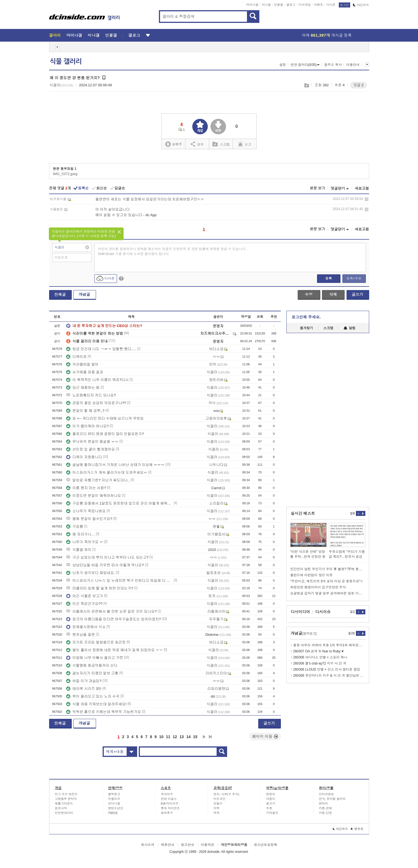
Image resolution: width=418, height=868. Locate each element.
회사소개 (148, 845)
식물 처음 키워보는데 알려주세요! (96, 704)
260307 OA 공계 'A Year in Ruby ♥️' (319, 651)
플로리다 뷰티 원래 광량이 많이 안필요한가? (105, 434)
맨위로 (357, 829)
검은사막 (61, 808)
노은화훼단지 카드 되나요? (91, 395)
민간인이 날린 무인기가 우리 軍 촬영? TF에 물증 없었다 (328, 569)
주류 (269, 808)
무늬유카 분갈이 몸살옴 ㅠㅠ (92, 442)
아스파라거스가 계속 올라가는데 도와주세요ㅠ (107, 472)
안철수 (218, 803)
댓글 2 (359, 85)
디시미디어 (300, 612)
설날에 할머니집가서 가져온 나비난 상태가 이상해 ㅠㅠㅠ (115, 465)
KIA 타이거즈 (170, 803)
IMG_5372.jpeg (65, 174)
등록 (329, 278)
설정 (283, 65)
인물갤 (279, 5)
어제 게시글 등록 (327, 35)
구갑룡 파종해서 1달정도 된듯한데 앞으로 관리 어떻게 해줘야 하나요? (119, 503)
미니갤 (266, 5)
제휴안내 (167, 845)
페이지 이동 (265, 736)
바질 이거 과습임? (84, 681)
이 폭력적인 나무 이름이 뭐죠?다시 (97, 380)
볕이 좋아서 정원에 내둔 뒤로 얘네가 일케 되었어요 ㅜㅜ (115, 650)
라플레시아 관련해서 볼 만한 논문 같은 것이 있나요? (111, 611)
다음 (204, 737)
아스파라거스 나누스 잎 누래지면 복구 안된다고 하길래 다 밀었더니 (119, 581)
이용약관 (207, 845)
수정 (309, 294)
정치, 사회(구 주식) (227, 794)
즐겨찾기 (307, 328)
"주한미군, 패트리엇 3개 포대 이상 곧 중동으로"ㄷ (327, 581)
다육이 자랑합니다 (84, 457)
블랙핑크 (114, 794)
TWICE (113, 813)
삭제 (367, 199)
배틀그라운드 (64, 803)
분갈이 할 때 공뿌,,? (85, 411)
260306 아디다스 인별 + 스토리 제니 (320, 657)
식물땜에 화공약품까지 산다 (92, 665)
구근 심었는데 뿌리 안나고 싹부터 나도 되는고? (107, 557)
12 (175, 737)
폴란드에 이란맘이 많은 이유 (311, 575)
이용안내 (353, 65)
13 (182, 737)
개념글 (84, 294)
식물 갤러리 (66, 61)
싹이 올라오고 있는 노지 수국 (93, 696)
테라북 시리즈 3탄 (84, 689)
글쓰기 (358, 294)
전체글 (60, 294)
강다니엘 (114, 803)
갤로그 (291, 5)
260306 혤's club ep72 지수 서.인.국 (320, 663)
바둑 (217, 808)
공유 (197, 144)
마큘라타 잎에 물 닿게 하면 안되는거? (100, 588)
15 (195, 737)
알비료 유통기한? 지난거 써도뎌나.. (98, 480)
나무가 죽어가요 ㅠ (85, 542)
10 (161, 737)
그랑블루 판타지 (66, 799)
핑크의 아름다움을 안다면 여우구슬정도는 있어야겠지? (114, 619)
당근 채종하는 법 (83, 388)
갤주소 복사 (333, 65)
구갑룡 (75, 527)
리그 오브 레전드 (66, 794)
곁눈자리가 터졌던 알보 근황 (92, 673)
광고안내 (187, 845)
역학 (217, 813)
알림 (349, 328)
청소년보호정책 (265, 845)
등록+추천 (354, 278)
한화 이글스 (169, 799)
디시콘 (331, 5)
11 (168, 737)
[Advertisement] (328, 420)
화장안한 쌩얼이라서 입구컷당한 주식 (318, 587)
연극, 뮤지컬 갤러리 (332, 799)
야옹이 (271, 799)
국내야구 (167, 794)
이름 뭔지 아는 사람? (86, 488)
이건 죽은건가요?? (84, 604)
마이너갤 (252, 5)
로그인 (344, 5)
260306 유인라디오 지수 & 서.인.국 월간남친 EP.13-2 (329, 676)
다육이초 (76, 357)
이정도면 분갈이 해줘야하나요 (94, 496)
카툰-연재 (326, 808)
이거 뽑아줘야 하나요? (87, 426)
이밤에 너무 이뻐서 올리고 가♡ (94, 658)
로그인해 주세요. (306, 317)
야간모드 (361, 5)
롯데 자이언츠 (170, 808)
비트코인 (220, 799)
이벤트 (319, 5)
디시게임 (305, 5)
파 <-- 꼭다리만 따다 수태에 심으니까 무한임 (105, 418)
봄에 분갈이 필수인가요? (89, 519)
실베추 (174, 144)
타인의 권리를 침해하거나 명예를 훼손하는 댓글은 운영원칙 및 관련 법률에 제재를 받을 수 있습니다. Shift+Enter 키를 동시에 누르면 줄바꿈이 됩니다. (172, 251)
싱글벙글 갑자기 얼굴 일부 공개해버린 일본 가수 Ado (328, 593)
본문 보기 (318, 188)
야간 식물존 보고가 (85, 596)
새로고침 (362, 188)
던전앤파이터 (64, 813)
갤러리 (55, 35)
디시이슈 (323, 612)
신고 (245, 144)
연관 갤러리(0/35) (305, 65)
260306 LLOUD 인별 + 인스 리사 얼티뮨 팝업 (327, 669)
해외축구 (167, 813)
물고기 (271, 803)
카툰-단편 (326, 813)
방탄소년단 (116, 808)
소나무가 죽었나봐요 (86, 511)
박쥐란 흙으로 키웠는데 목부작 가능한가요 (103, 712)
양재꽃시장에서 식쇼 (86, 627)
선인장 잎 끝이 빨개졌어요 (90, 449)
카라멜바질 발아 (82, 364)
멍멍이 (271, 794)
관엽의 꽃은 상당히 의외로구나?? (96, 403)
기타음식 (272, 813)
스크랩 (306, 85)
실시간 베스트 (303, 513)
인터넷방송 (327, 794)
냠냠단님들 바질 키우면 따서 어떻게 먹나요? (105, 565)
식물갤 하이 (79, 550)
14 (188, 737)
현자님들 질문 (81, 635)
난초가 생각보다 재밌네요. (90, 573)
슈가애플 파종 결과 (85, 372)
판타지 (324, 803)
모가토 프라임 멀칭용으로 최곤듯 (96, 642)
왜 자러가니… (81, 534)
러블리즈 (114, 799)
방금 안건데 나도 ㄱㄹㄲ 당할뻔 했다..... (101, 349)
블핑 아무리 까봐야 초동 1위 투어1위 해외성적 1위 (329, 645)
